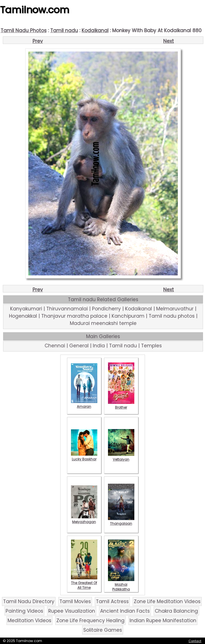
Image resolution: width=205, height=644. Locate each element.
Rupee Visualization (72, 611)
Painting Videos (24, 611)
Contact (195, 641)
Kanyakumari (26, 309)
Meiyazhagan (84, 519)
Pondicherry (106, 309)
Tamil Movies (75, 601)
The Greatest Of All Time (84, 583)
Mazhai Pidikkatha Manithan (121, 587)
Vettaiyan (121, 457)
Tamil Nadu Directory (29, 601)
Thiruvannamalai (67, 309)
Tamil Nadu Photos (24, 31)
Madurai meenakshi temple (103, 323)
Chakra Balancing (176, 611)
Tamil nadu (64, 31)
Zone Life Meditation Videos (167, 601)
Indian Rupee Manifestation (163, 620)
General (79, 346)
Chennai (55, 346)
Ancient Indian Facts (125, 611)
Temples (151, 346)
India (99, 346)
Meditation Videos (29, 620)
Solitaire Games (103, 630)
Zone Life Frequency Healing (90, 620)
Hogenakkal (23, 316)
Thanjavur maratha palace (74, 316)
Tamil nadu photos (172, 316)
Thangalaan (121, 521)
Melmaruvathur (175, 309)
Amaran (84, 404)
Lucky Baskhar (84, 457)
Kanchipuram (128, 316)
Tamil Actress (112, 601)
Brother (121, 405)
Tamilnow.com (35, 10)
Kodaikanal (95, 31)
